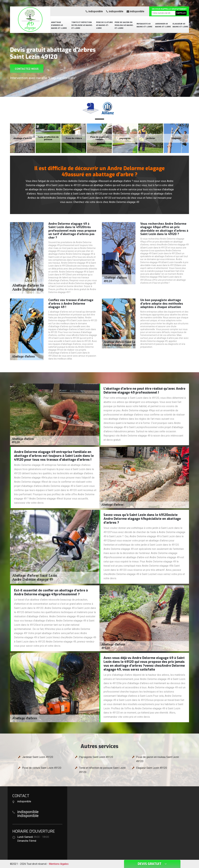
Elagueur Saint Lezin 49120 (152, 768)
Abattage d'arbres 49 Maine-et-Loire (59, 25)
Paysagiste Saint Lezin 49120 (96, 757)
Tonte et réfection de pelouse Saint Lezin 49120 (102, 770)
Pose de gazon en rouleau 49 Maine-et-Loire (124, 25)
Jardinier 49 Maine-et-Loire (163, 25)
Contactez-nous (27, 69)
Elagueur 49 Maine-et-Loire (180, 25)
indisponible (94, 11)
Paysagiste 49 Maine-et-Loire (144, 25)
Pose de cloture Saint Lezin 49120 (42, 768)
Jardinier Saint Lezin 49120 (38, 757)
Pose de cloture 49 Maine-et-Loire (104, 25)
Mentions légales (59, 864)
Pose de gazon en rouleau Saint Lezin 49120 (157, 759)
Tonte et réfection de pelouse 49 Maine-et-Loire (82, 25)
